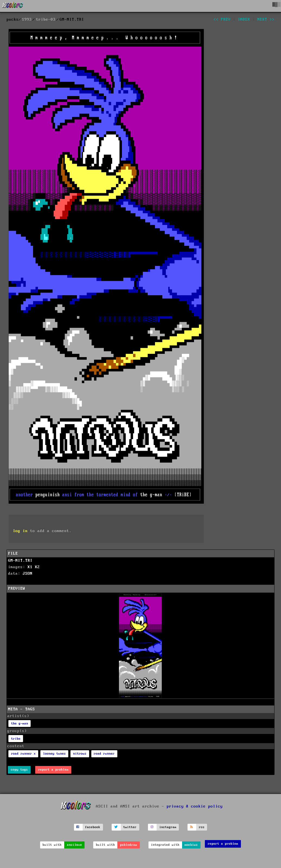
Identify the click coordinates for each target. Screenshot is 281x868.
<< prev (222, 20)
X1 (30, 567)
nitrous (80, 754)
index (244, 20)
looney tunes (54, 754)
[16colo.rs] (13, 6)
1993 (27, 20)
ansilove (75, 845)
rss (202, 827)
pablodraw (129, 845)
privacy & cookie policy (195, 806)
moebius (191, 845)
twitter (130, 827)
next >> (266, 20)
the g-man (20, 724)
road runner (104, 754)
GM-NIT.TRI (20, 561)
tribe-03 (46, 20)
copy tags (19, 770)
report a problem (53, 770)
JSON (28, 574)
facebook (93, 827)
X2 (37, 567)
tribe (16, 739)
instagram (168, 827)
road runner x (23, 754)
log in (20, 531)
